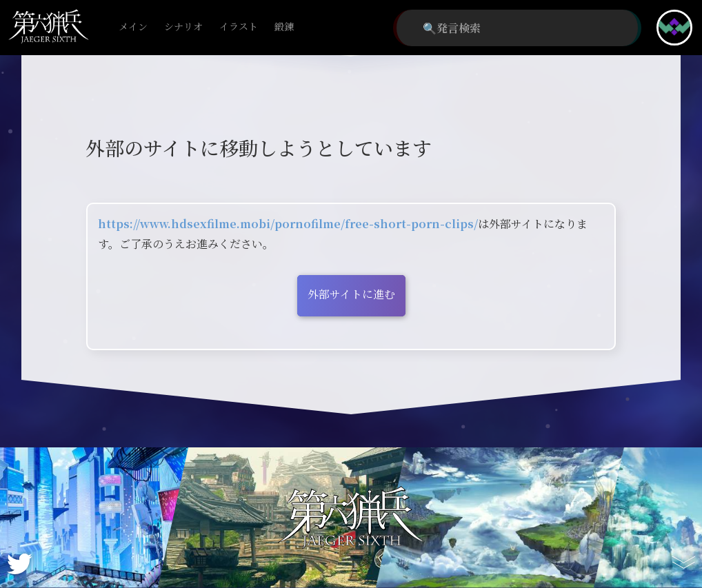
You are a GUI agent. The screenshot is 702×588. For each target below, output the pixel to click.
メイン (133, 27)
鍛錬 (284, 27)
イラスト (239, 27)
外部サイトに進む (351, 294)
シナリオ (183, 27)
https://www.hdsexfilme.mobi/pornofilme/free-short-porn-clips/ (288, 224)
